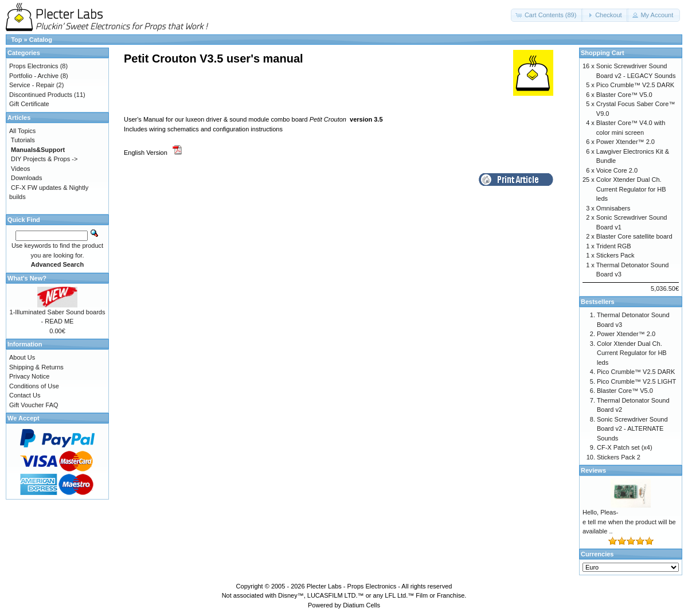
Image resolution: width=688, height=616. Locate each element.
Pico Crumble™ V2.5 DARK (635, 85)
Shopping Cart (603, 53)
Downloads (26, 178)
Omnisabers (613, 208)
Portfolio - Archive (34, 76)
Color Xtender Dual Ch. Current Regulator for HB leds (631, 189)
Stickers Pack (615, 255)
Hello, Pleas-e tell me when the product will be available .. (629, 522)
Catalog (41, 40)
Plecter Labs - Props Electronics (352, 586)
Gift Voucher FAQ (34, 405)
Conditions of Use (34, 386)
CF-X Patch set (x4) (625, 447)
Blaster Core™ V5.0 (624, 95)
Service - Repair (32, 85)
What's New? (27, 278)
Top (16, 40)
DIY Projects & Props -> (44, 159)
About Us (22, 357)
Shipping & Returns (36, 367)
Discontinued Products (41, 95)
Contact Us (25, 395)
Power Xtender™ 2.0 (626, 142)
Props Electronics (34, 66)
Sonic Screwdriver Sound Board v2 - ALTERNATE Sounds (632, 429)
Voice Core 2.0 (617, 170)
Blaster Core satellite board (634, 236)
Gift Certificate (29, 104)
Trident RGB (614, 246)
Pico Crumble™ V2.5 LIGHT (636, 381)
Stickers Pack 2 (619, 457)
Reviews (593, 470)
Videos (20, 169)
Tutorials (23, 140)
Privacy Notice (29, 376)
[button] (547, 15)
